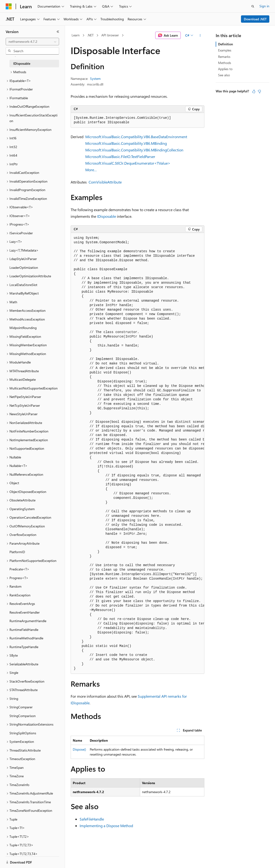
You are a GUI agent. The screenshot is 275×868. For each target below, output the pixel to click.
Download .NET (255, 19)
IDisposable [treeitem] (22, 63)
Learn (76, 35)
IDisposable (107, 216)
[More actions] (200, 35)
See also (224, 75)
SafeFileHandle (92, 819)
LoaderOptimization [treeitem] (24, 267)
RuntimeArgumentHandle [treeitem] (28, 621)
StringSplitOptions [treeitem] (23, 733)
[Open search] (253, 6)
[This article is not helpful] (259, 91)
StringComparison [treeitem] (23, 716)
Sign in (264, 6)
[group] (137, 453)
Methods (225, 63)
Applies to (225, 69)
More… (91, 170)
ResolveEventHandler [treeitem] (25, 612)
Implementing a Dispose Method (106, 826)
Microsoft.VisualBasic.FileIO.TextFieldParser (120, 156)
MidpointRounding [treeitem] (23, 328)
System (95, 79)
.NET (90, 35)
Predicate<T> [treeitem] (19, 569)
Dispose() (79, 749)
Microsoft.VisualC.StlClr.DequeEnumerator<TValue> (128, 163)
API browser (110, 35)
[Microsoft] (9, 6)
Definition (226, 44)
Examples (225, 50)
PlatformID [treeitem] (17, 552)
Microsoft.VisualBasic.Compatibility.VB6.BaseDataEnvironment (136, 137)
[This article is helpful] (254, 91)
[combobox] (32, 42)
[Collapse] (58, 32)
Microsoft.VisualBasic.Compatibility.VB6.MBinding (126, 143)
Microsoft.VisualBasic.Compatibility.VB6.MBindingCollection (134, 150)
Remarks (224, 57)
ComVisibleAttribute (105, 182)
